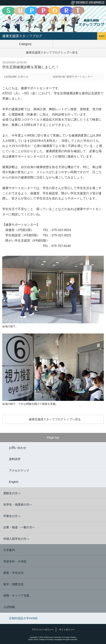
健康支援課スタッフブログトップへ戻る (52, 52)
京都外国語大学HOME (23, 618)
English (14, 482)
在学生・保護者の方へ (18, 505)
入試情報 (9, 607)
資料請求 (15, 459)
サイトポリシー (67, 630)
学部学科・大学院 (15, 562)
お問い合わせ (18, 448)
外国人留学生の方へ (16, 539)
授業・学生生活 (13, 573)
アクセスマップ (19, 471)
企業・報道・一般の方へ (19, 527)
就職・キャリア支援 (16, 596)
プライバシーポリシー (43, 630)
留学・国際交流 (13, 584)
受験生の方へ (12, 493)
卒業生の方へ (12, 516)
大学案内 (9, 550)
